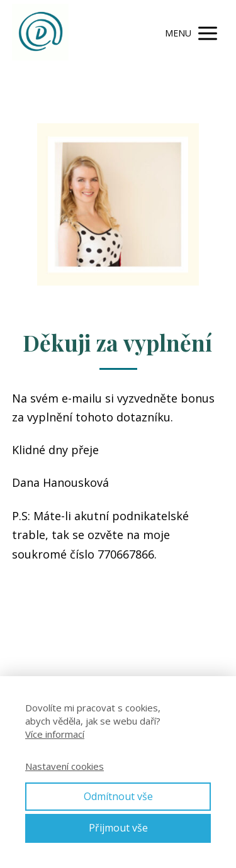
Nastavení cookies (65, 766)
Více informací (55, 734)
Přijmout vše (118, 828)
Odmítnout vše (118, 796)
